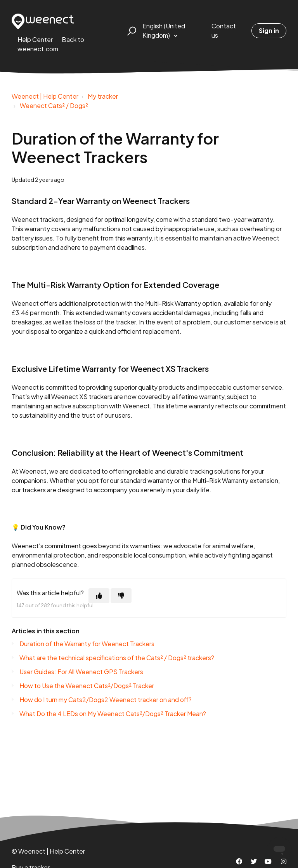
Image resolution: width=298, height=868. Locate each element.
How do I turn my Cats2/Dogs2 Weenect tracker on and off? (106, 700)
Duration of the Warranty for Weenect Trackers (87, 644)
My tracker (103, 96)
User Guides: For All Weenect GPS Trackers (81, 672)
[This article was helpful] (99, 596)
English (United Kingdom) (164, 31)
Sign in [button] (269, 31)
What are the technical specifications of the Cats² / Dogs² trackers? (117, 658)
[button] (131, 31)
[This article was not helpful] (121, 596)
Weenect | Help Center (45, 96)
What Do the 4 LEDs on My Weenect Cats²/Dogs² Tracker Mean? (113, 714)
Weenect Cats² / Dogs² (54, 105)
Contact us (224, 31)
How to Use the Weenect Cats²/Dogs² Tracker (87, 686)
